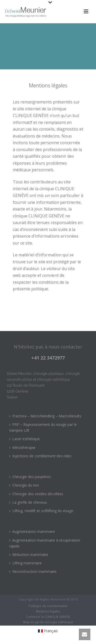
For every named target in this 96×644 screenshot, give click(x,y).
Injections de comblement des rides (40, 456)
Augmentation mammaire (32, 531)
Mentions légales (48, 611)
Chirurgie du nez (24, 485)
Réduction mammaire (29, 555)
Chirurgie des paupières (30, 477)
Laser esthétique (25, 439)
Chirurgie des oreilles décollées (36, 494)
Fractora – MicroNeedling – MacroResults (45, 416)
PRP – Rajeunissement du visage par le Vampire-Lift (43, 427)
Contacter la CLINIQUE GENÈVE (48, 617)
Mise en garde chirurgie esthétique (48, 622)
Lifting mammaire (25, 563)
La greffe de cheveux (28, 502)
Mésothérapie (22, 447)
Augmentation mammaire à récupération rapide (45, 543)
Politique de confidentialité (48, 606)
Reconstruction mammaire (33, 571)
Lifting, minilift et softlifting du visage (41, 511)
